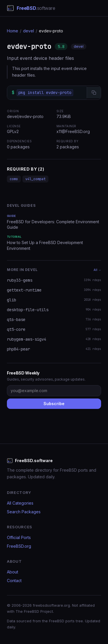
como (14, 179)
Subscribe (54, 404)
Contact (14, 581)
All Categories (20, 503)
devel (29, 31)
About (13, 572)
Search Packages (24, 512)
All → (97, 270)
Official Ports (19, 537)
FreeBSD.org (19, 546)
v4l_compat (35, 179)
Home (13, 31)
